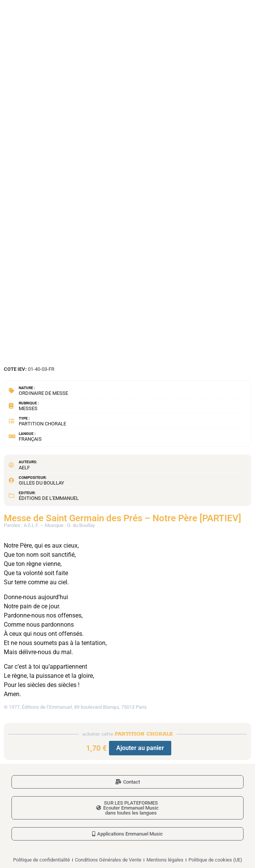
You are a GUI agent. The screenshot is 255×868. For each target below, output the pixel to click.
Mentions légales (165, 860)
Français (30, 439)
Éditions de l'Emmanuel (49, 498)
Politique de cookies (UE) (215, 860)
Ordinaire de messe (43, 393)
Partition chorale (42, 424)
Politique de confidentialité (41, 860)
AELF (24, 468)
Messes (28, 408)
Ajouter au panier (140, 748)
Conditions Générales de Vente (108, 860)
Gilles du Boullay (41, 483)
